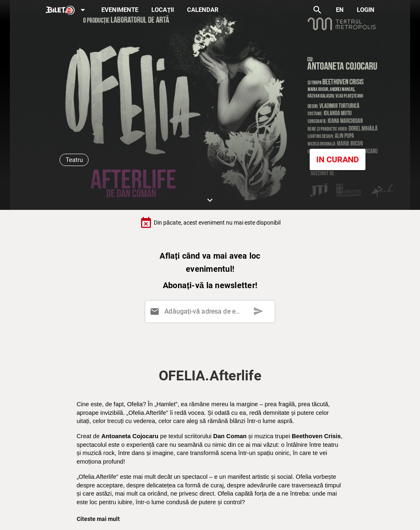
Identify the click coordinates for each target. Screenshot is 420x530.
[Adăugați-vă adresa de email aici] (212, 312)
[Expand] (67, 10)
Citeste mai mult (98, 519)
